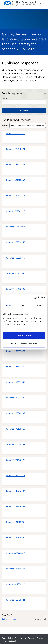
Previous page (9, 619)
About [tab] (39, 305)
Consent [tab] (9, 305)
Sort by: (5, 125)
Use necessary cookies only (24, 344)
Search (24, 111)
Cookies (31, 638)
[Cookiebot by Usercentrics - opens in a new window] (34, 298)
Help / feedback (9, 641)
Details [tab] (24, 305)
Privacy (40, 638)
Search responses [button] (12, 93)
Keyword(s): (7, 98)
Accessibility (8, 638)
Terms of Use (21, 638)
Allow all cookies (24, 335)
